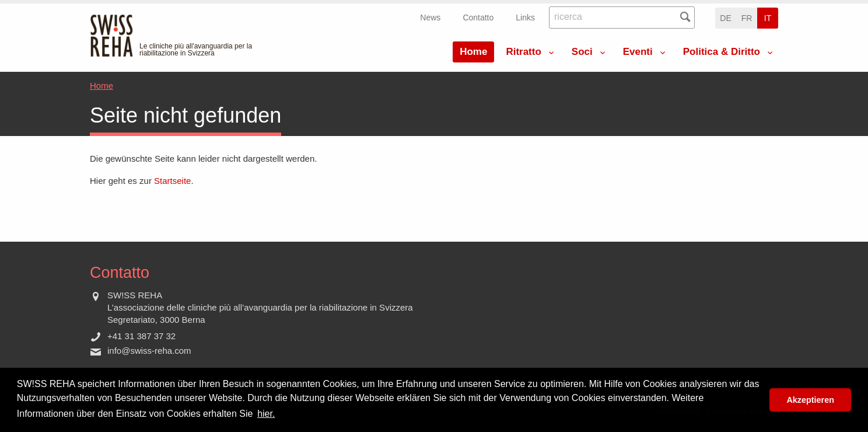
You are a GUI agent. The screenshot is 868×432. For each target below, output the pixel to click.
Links (525, 18)
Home (473, 52)
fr (747, 18)
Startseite (172, 181)
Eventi (638, 52)
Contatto (478, 18)
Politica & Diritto (722, 52)
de (725, 18)
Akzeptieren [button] (810, 400)
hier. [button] (266, 414)
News (430, 18)
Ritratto (523, 52)
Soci (582, 52)
